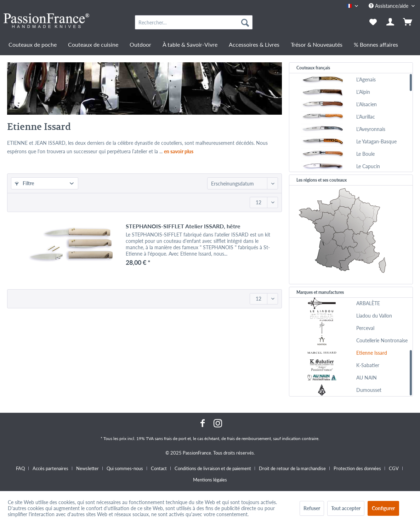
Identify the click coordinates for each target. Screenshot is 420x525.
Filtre (24, 183)
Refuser (312, 508)
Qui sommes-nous (125, 468)
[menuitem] (194, 22)
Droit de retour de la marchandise (292, 468)
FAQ (20, 468)
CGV (394, 468)
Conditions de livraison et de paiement (213, 468)
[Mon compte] (391, 22)
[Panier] (408, 22)
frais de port (175, 438)
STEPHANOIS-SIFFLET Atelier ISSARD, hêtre (183, 226)
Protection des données (357, 468)
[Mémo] (373, 22)
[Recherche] (245, 22)
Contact (159, 468)
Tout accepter (346, 508)
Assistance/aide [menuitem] (389, 6)
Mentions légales (210, 480)
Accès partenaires (50, 468)
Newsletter (87, 468)
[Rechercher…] (194, 22)
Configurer (383, 508)
